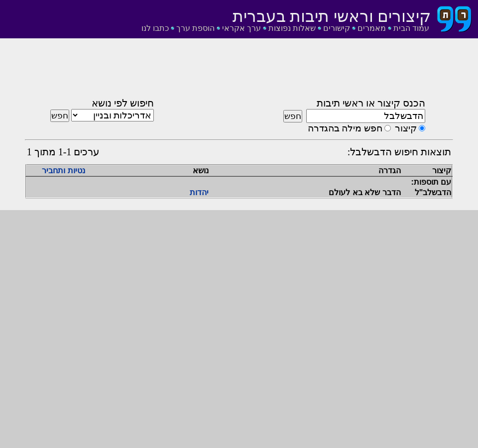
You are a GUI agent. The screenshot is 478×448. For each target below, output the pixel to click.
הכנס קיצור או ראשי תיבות (371, 103)
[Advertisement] (239, 71)
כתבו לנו (155, 28)
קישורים (337, 28)
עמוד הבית (411, 28)
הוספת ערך (195, 28)
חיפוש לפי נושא (123, 103)
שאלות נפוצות (292, 28)
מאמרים (372, 28)
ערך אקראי (241, 28)
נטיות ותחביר (63, 170)
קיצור (406, 128)
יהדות (199, 192)
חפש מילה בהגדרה (345, 128)
